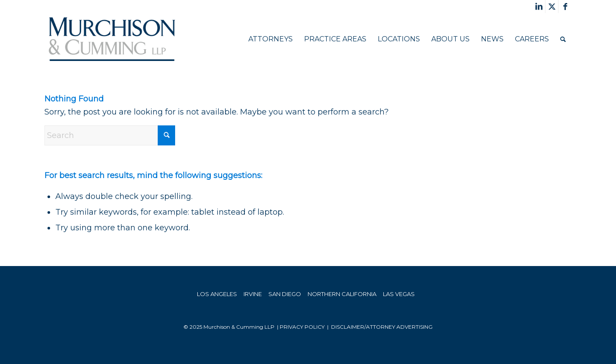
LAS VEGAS (399, 294)
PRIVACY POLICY (302, 327)
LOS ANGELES (217, 294)
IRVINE (253, 294)
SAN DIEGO (285, 294)
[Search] (563, 39)
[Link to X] (552, 7)
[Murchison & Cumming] (112, 39)
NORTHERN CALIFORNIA (342, 294)
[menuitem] (271, 39)
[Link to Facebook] (565, 7)
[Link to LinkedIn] (539, 7)
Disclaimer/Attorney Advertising (382, 327)
